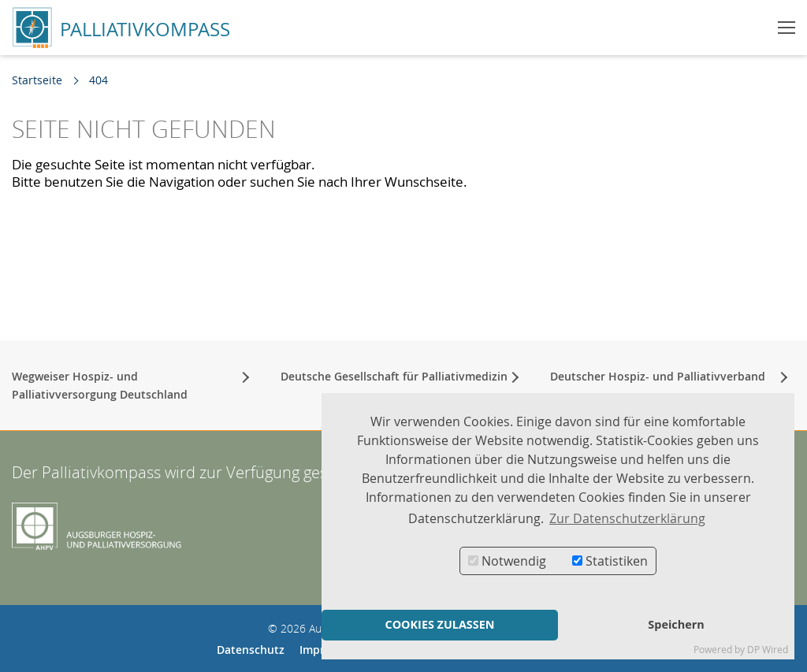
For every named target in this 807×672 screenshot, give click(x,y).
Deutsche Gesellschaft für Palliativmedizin (394, 375)
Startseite (37, 80)
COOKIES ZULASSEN (439, 624)
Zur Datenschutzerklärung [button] (627, 518)
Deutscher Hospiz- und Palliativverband (658, 375)
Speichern (676, 624)
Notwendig (507, 561)
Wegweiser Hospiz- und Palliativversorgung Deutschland (100, 384)
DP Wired (768, 650)
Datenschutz (251, 649)
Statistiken (610, 561)
